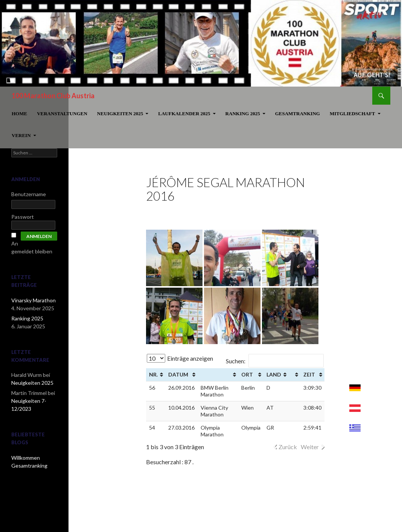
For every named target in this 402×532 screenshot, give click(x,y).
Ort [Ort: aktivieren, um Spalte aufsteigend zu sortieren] (247, 374)
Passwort (23, 217)
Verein (21, 135)
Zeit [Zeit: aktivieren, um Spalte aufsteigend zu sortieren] (309, 374)
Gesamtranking (298, 114)
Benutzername (29, 194)
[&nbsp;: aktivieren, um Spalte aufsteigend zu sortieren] (218, 375)
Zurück (288, 447)
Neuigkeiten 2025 (120, 114)
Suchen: (275, 361)
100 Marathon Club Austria (53, 96)
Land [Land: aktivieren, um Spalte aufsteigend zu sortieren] (274, 374)
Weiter (310, 447)
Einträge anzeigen (180, 358)
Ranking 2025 (243, 114)
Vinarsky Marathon (33, 300)
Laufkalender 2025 (184, 114)
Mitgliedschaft (353, 114)
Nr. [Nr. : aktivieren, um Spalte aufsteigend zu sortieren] (153, 374)
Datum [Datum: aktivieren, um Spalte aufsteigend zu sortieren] (178, 374)
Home (19, 114)
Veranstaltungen (62, 114)
